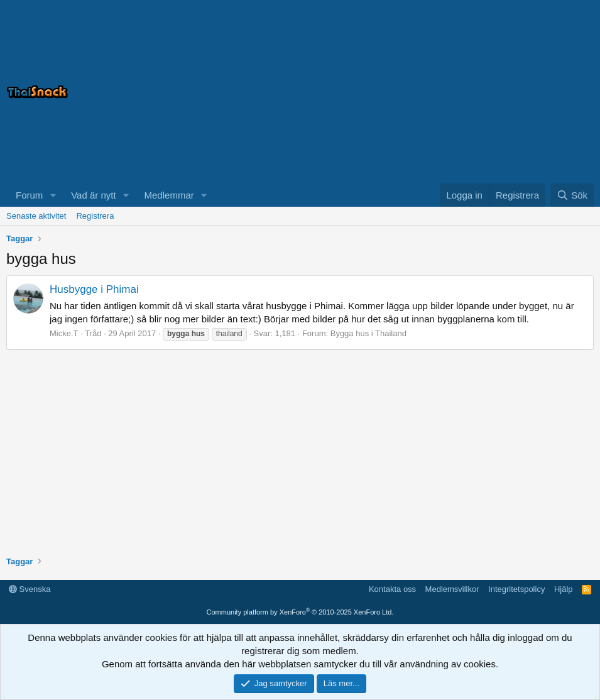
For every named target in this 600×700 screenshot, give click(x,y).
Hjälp (564, 589)
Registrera (95, 216)
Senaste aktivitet (36, 216)
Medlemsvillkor (452, 589)
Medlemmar (169, 195)
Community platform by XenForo (300, 612)
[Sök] (572, 195)
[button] (53, 195)
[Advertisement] (437, 92)
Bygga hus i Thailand (368, 333)
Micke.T (64, 333)
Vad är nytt (93, 195)
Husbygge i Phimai (94, 289)
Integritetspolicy (516, 589)
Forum (29, 195)
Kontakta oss (392, 589)
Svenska (30, 589)
